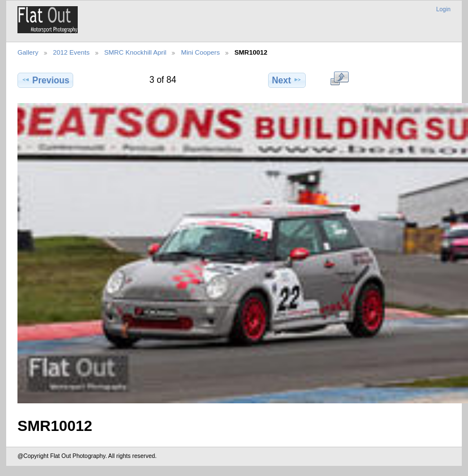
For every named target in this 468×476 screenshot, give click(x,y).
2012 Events (71, 52)
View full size (339, 79)
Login (444, 9)
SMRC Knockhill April (135, 52)
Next (287, 80)
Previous (45, 80)
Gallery (28, 52)
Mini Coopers (200, 52)
